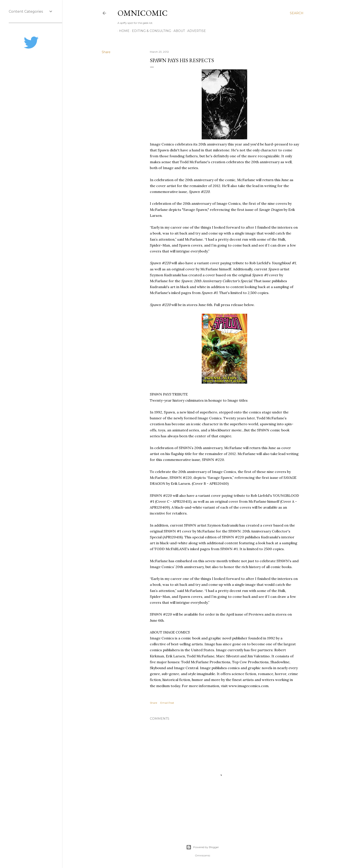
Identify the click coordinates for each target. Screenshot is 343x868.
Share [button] (106, 52)
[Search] (297, 13)
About (178, 31)
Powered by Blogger (203, 847)
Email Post (167, 703)
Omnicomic (143, 13)
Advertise (195, 31)
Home (123, 31)
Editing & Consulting (150, 31)
